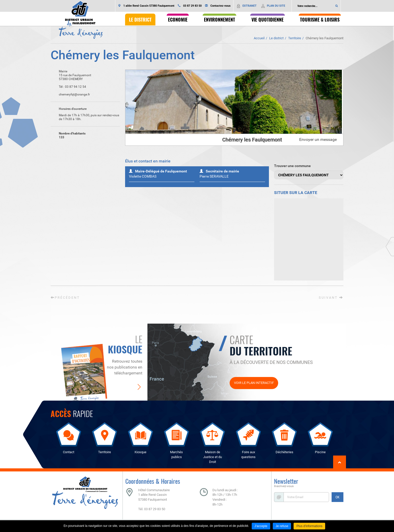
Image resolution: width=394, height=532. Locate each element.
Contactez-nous (221, 6)
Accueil (259, 38)
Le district (276, 38)
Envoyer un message (318, 139)
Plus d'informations (309, 526)
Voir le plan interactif (254, 383)
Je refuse (282, 526)
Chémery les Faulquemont (325, 38)
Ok (337, 6)
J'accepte (261, 526)
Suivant (331, 298)
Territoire (295, 38)
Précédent (65, 298)
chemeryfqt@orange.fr (70, 95)
